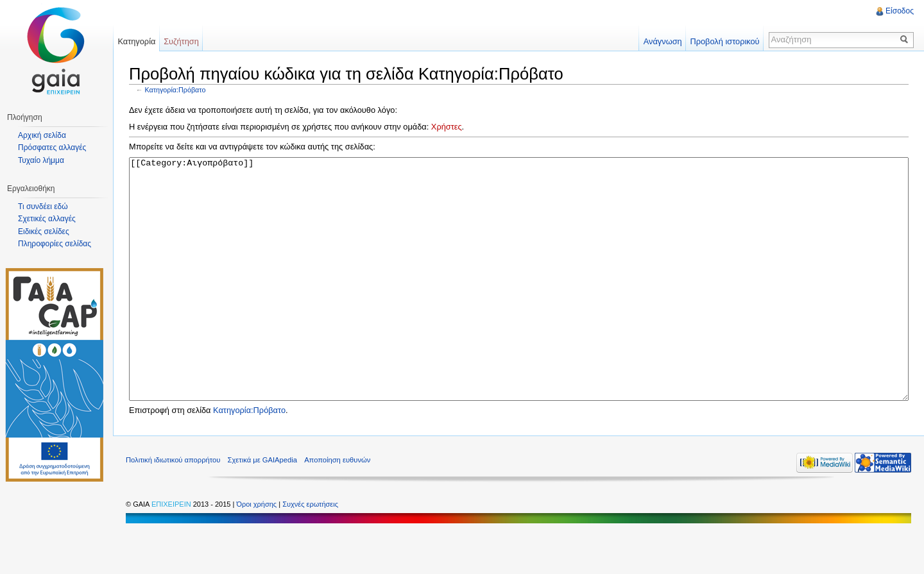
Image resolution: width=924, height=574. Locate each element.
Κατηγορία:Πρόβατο (175, 90)
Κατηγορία (136, 41)
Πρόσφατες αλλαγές (52, 148)
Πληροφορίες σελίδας (55, 244)
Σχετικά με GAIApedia (262, 508)
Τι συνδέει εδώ (43, 207)
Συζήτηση (181, 41)
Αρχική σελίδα (42, 135)
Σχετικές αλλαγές (47, 219)
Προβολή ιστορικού (724, 41)
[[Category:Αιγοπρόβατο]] (519, 303)
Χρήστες (447, 127)
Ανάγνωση (663, 41)
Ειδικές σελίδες (44, 232)
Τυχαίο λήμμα (41, 160)
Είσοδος (900, 11)
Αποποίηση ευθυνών (337, 508)
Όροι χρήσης (257, 552)
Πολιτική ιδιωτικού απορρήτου (173, 508)
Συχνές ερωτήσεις (310, 552)
